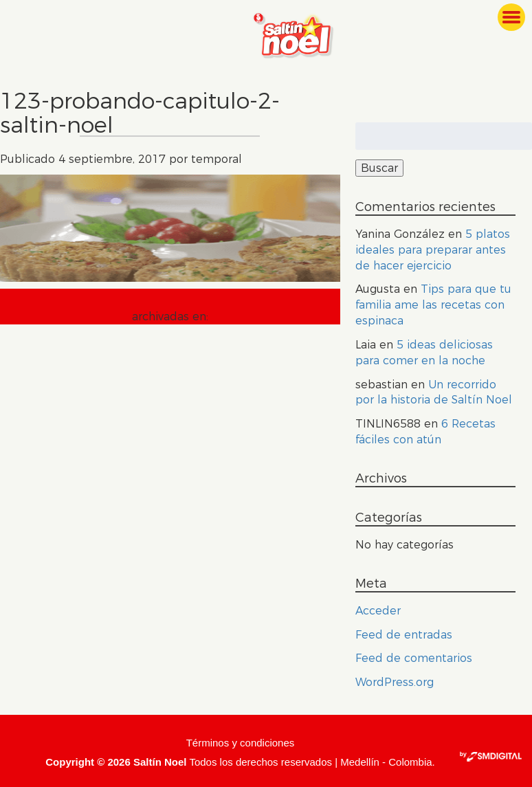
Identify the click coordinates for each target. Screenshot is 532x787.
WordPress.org (395, 682)
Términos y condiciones (241, 743)
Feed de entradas (404, 635)
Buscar (379, 168)
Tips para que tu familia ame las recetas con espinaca (433, 305)
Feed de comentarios (414, 658)
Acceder (378, 611)
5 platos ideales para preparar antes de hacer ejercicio (433, 250)
